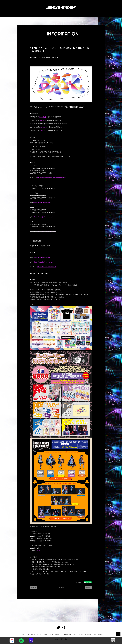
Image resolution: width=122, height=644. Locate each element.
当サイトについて (24, 635)
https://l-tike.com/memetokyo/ (46, 231)
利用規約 (57, 635)
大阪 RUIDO (43, 130)
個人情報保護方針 (66, 635)
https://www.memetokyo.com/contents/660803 (52, 178)
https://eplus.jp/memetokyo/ (42, 203)
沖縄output (43, 120)
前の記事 (34, 587)
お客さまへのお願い (78, 635)
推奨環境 (100, 635)
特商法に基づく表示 (91, 635)
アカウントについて (36, 635)
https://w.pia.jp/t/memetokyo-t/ (44, 217)
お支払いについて (48, 635)
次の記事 (88, 587)
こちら (38, 550)
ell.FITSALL (44, 127)
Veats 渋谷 (43, 117)
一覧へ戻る (61, 587)
